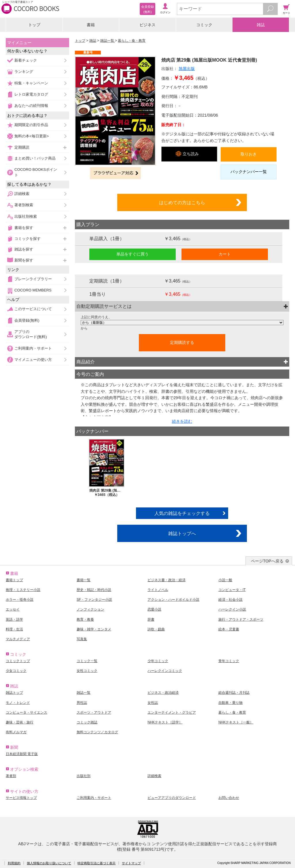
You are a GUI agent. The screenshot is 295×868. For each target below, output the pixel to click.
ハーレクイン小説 (232, 609)
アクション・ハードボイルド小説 (173, 600)
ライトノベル (158, 590)
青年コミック (229, 661)
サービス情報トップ (21, 798)
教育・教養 (85, 619)
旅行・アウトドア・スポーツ (241, 619)
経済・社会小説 (230, 600)
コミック (204, 25)
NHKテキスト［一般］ (236, 722)
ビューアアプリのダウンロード (172, 798)
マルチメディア (18, 639)
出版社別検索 (26, 216)
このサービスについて (33, 309)
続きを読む (182, 421)
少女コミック (16, 671)
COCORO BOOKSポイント (36, 172)
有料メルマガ (16, 732)
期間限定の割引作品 (31, 125)
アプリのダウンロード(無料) (31, 334)
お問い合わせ (229, 798)
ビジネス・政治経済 (163, 693)
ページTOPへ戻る (267, 561)
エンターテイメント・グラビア (172, 712)
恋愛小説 (154, 609)
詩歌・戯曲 (156, 629)
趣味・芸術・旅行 (20, 722)
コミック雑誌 (87, 722)
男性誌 (82, 703)
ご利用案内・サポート (33, 348)
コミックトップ (18, 661)
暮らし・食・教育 (132, 41)
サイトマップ (131, 863)
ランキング (24, 72)
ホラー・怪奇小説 (20, 600)
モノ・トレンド (18, 703)
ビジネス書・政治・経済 (167, 580)
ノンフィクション (90, 609)
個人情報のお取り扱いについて (49, 863)
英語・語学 (14, 619)
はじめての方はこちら (182, 202)
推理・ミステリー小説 (23, 590)
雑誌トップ (14, 693)
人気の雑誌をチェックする (182, 513)
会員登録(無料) (27, 320)
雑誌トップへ (182, 533)
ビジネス (147, 25)
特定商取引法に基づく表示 (97, 863)
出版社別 (84, 776)
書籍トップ (14, 580)
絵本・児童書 (229, 629)
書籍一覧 (84, 580)
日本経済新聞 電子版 (22, 754)
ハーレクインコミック (165, 671)
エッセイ (13, 609)
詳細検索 (22, 194)
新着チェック (26, 60)
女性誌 (153, 703)
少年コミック (158, 661)
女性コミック (87, 671)
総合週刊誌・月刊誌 (234, 693)
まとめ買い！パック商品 (35, 158)
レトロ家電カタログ (31, 94)
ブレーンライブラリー (33, 279)
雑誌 (261, 25)
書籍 (91, 25)
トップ (34, 25)
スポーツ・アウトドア (94, 712)
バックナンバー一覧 (249, 172)
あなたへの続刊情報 (31, 106)
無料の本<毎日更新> (32, 136)
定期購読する (182, 342)
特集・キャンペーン (31, 83)
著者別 (11, 776)
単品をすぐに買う (133, 254)
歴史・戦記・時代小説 (94, 590)
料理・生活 (14, 629)
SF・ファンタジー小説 (94, 600)
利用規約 (14, 863)
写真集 (82, 639)
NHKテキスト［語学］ (165, 722)
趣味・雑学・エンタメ (94, 629)
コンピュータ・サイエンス (27, 712)
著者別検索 (24, 205)
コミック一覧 (87, 661)
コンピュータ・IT (232, 590)
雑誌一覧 (108, 41)
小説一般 (225, 580)
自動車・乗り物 (230, 703)
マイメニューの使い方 (33, 360)
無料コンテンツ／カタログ (97, 732)
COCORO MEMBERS (33, 290)
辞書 (151, 619)
